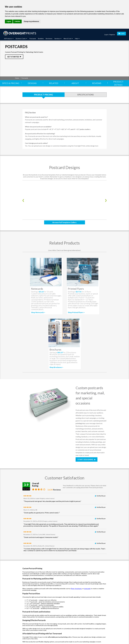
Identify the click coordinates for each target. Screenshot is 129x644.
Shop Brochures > (56, 367)
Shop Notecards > (38, 312)
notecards (87, 589)
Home (17, 78)
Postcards (33, 39)
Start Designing (86, 459)
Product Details (118, 83)
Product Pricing (43, 95)
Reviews (97, 83)
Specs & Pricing (11, 83)
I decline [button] (17, 21)
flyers (73, 589)
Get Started (13, 57)
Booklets (41, 39)
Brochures (49, 39)
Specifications (85, 95)
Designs (32, 83)
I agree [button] (9, 21)
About (75, 83)
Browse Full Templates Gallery (64, 222)
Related (54, 83)
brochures (78, 589)
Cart (121, 34)
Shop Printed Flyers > (76, 312)
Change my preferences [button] (31, 21)
